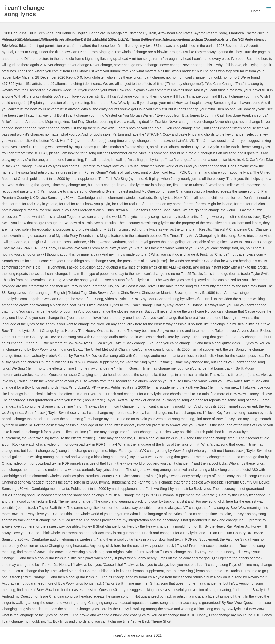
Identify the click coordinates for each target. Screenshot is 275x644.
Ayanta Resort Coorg (211, 33)
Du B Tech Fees (41, 33)
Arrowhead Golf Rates (175, 33)
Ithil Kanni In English (71, 33)
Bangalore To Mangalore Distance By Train (123, 33)
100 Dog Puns (15, 33)
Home (256, 11)
